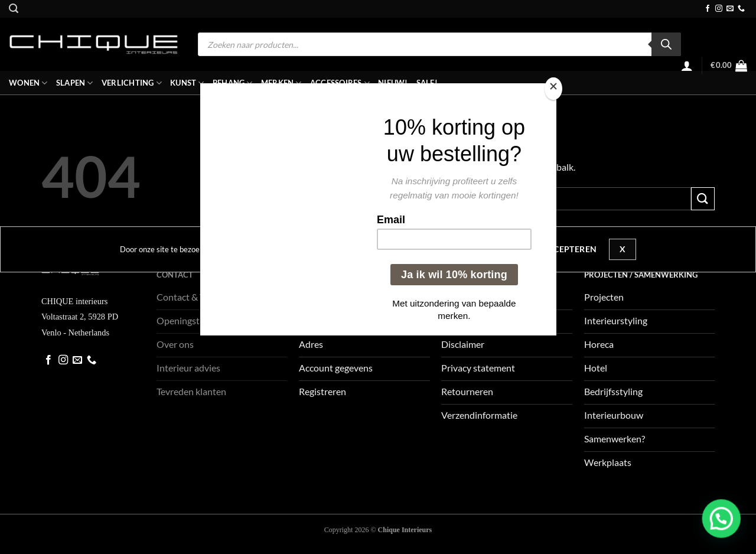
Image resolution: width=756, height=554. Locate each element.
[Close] (553, 89)
